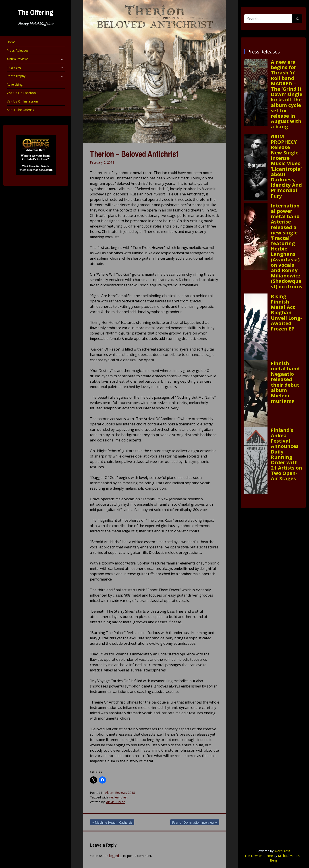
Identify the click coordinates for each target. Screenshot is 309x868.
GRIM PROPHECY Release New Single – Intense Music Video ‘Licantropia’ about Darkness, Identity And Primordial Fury (287, 166)
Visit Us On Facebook (22, 93)
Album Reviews (18, 59)
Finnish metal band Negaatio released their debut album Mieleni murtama (285, 382)
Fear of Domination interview (193, 822)
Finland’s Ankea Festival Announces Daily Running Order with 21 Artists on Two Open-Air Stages (286, 454)
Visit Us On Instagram (22, 101)
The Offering (36, 12)
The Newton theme (259, 856)
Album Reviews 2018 (120, 793)
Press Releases (18, 50)
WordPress (282, 851)
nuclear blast (118, 797)
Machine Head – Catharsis (114, 822)
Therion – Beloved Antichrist (134, 154)
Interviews (14, 67)
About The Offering (21, 110)
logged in (116, 856)
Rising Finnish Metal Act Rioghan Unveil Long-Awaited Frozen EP (286, 312)
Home (11, 42)
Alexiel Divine (116, 802)
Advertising (15, 84)
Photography (16, 76)
